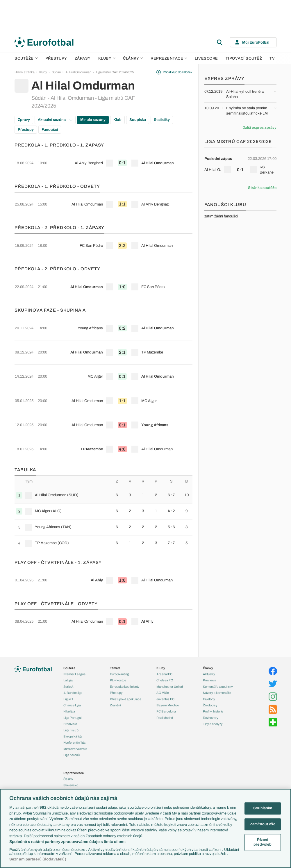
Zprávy (24, 120)
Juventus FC (165, 664)
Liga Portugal (72, 683)
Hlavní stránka (25, 72)
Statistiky (162, 120)
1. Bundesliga (73, 658)
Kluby (107, 58)
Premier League (74, 639)
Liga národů (72, 720)
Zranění (115, 670)
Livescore (206, 58)
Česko (68, 744)
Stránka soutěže (262, 188)
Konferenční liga (74, 707)
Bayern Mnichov (168, 670)
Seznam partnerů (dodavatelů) (38, 859)
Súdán (56, 72)
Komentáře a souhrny (218, 651)
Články (208, 633)
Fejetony (209, 664)
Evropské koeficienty (125, 651)
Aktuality (209, 639)
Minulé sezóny (93, 120)
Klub (117, 120)
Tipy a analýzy (213, 689)
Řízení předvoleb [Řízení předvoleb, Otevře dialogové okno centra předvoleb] (263, 842)
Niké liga (69, 676)
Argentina (70, 787)
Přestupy (56, 58)
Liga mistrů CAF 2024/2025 (115, 72)
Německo (70, 775)
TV (272, 58)
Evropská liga (73, 701)
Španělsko (71, 781)
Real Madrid (165, 683)
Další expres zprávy (259, 128)
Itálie (67, 769)
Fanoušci (50, 130)
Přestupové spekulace (126, 664)
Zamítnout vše (263, 824)
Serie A (68, 651)
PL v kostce (118, 645)
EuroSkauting (119, 639)
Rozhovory (211, 683)
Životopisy (210, 670)
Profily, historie (213, 676)
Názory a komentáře (217, 658)
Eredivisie (70, 689)
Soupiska (138, 120)
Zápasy (83, 58)
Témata (115, 633)
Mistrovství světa (75, 714)
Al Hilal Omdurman (78, 72)
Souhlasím (263, 808)
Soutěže (26, 58)
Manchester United (170, 651)
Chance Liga (72, 670)
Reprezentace (169, 58)
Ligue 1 (68, 664)
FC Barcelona (166, 676)
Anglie (68, 756)
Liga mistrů (71, 695)
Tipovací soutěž (244, 58)
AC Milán (163, 658)
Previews (209, 645)
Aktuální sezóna (55, 120)
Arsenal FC (164, 639)
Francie (69, 762)
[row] (103, 159)
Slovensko (71, 750)
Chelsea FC (165, 645)
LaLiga (68, 645)
